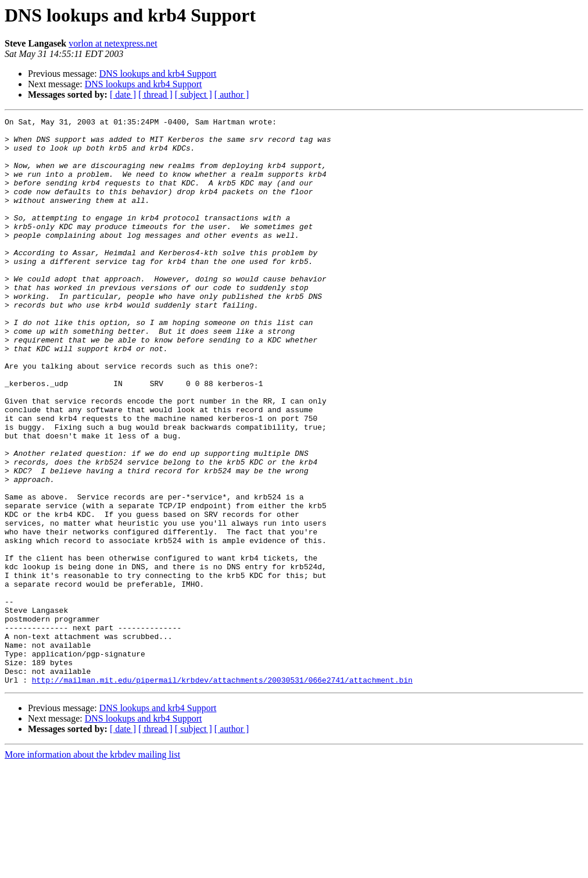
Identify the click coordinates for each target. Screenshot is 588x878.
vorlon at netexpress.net (113, 43)
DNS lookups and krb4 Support (158, 74)
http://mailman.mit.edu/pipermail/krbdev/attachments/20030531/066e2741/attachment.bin (222, 793)
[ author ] (232, 94)
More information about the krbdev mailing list (92, 868)
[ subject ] (193, 94)
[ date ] (123, 94)
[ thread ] (155, 94)
